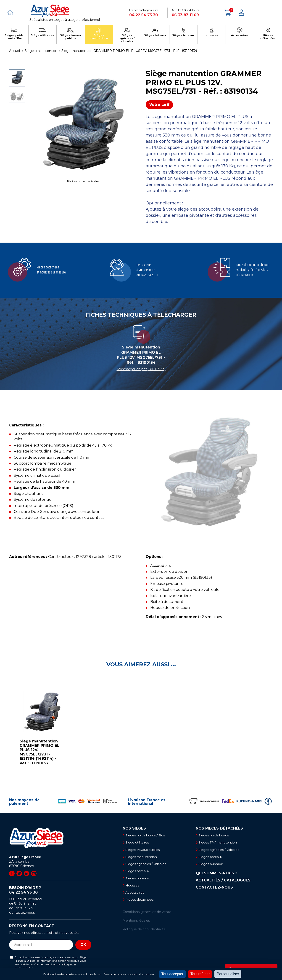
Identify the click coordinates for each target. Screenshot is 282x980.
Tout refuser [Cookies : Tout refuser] (200, 974)
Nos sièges (134, 828)
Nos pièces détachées (219, 828)
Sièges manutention (143, 857)
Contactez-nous (22, 913)
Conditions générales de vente (147, 914)
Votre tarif (159, 105)
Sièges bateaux (138, 872)
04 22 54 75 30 (144, 15)
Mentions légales (136, 923)
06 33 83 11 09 (185, 15)
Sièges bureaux (138, 879)
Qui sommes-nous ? (216, 874)
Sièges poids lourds (215, 835)
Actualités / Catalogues (223, 881)
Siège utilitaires (138, 843)
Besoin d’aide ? (50, 890)
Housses (133, 887)
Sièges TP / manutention (219, 843)
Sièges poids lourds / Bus (146, 835)
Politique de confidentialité (144, 932)
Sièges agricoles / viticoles (147, 865)
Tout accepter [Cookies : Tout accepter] (172, 974)
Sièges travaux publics (144, 850)
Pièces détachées (141, 902)
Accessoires (136, 894)
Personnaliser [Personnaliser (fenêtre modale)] (228, 974)
